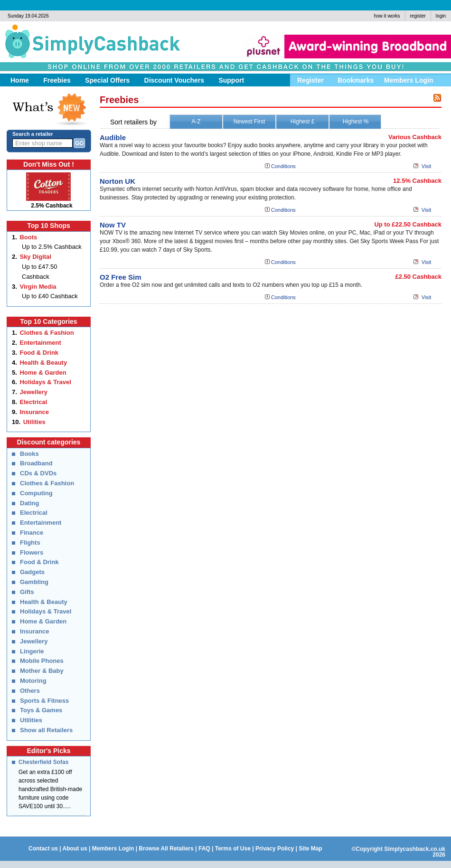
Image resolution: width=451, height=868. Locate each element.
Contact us (43, 849)
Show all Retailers (46, 730)
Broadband (36, 463)
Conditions (283, 166)
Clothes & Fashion (47, 333)
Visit (427, 166)
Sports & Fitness (44, 701)
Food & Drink (39, 353)
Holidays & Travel (45, 382)
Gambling (34, 582)
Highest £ (303, 122)
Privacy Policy (275, 849)
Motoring (33, 681)
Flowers (32, 552)
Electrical (33, 402)
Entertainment (40, 343)
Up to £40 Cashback (50, 296)
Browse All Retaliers (166, 849)
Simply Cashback (88, 45)
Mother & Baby (42, 671)
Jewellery (33, 392)
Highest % (356, 122)
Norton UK (117, 181)
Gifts (27, 592)
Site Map (310, 849)
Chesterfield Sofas (43, 762)
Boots (28, 237)
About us (75, 849)
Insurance (34, 412)
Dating (29, 503)
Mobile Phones (42, 661)
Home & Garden (43, 373)
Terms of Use (233, 849)
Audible (113, 137)
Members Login (113, 849)
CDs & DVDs (38, 473)
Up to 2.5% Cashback (52, 247)
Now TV (113, 225)
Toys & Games (41, 710)
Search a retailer (33, 134)
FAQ (204, 849)
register (418, 16)
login (441, 16)
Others (30, 691)
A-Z (196, 122)
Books (29, 454)
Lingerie (32, 651)
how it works (387, 16)
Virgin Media (38, 287)
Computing (36, 493)
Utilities (34, 422)
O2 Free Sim (121, 277)
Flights (30, 542)
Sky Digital (35, 257)
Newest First (249, 122)
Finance (32, 533)
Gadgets (32, 572)
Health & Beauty (43, 363)
